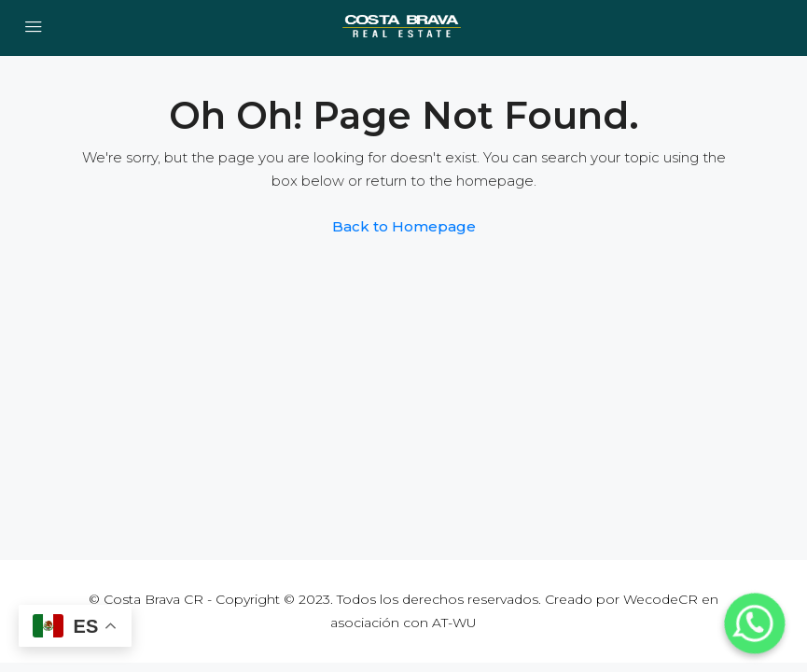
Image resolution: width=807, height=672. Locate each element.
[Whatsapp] (755, 623)
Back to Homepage (404, 226)
